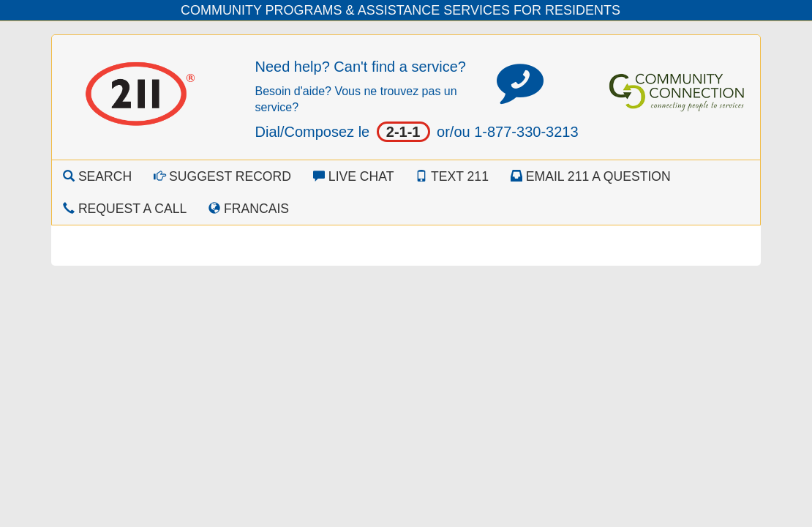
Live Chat (354, 176)
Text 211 (452, 176)
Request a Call (125, 209)
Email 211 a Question (591, 176)
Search (97, 176)
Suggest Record (222, 176)
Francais (249, 209)
